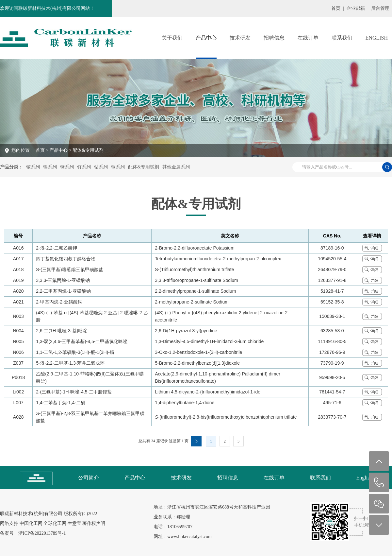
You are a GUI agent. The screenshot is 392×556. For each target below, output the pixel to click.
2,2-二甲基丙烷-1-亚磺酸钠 (63, 291)
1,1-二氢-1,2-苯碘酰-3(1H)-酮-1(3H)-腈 (75, 352)
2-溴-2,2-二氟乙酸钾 (56, 248)
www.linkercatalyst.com (189, 537)
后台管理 (380, 8)
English (377, 38)
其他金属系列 (176, 167)
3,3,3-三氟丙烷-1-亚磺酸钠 (63, 280)
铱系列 (33, 167)
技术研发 (240, 38)
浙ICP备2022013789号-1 (42, 533)
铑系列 (67, 167)
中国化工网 (31, 523)
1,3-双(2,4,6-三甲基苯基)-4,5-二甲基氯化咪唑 (82, 341)
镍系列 (50, 167)
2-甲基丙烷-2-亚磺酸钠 (59, 302)
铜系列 (118, 167)
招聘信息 (274, 38)
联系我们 (342, 38)
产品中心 (206, 38)
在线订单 (308, 38)
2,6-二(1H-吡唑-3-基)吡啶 (62, 331)
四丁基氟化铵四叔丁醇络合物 (66, 259)
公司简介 (89, 478)
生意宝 (74, 523)
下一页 (196, 441)
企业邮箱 (356, 8)
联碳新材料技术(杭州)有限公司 (31, 514)
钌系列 (84, 167)
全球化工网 (55, 523)
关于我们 (172, 38)
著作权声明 (94, 523)
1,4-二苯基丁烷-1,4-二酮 (61, 403)
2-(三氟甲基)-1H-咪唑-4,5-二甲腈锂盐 (74, 392)
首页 (336, 8)
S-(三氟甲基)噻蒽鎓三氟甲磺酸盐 (69, 269)
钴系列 (101, 167)
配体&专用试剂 (144, 167)
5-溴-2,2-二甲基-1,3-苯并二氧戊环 (70, 363)
